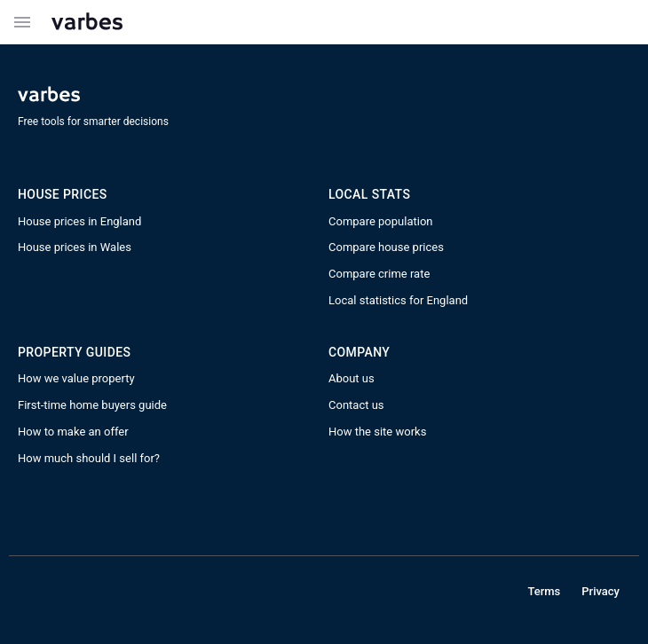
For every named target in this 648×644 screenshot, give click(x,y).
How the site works (377, 432)
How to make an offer (73, 432)
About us (352, 378)
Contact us (356, 405)
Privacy (601, 591)
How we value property (76, 378)
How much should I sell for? (89, 458)
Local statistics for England (398, 300)
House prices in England (79, 221)
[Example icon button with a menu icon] (22, 22)
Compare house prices (386, 247)
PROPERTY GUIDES (74, 352)
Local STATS (369, 194)
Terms (544, 591)
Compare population (380, 221)
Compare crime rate (379, 274)
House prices (63, 194)
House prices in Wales (75, 247)
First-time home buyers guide (92, 405)
